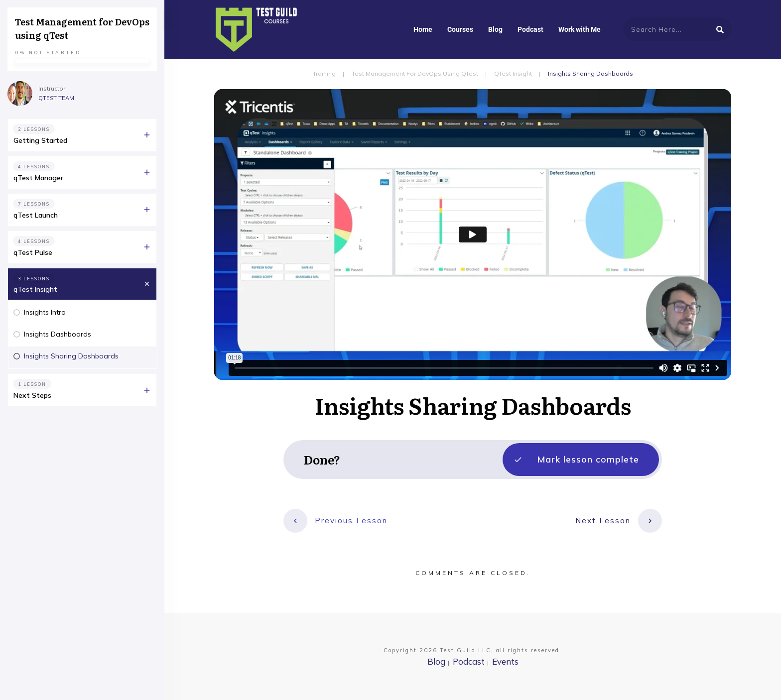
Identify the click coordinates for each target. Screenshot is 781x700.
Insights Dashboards (58, 334)
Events (505, 661)
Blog (436, 661)
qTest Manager (38, 178)
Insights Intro (45, 312)
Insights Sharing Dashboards (71, 356)
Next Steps (32, 395)
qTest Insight (35, 289)
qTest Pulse (33, 252)
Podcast (469, 661)
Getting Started (40, 140)
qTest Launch (36, 215)
